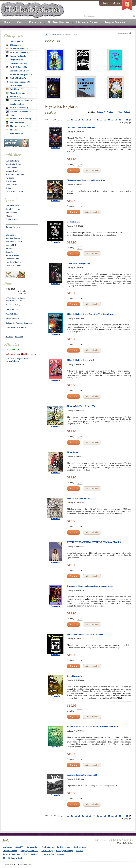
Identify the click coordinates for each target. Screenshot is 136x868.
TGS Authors (14, 45)
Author (9, 188)
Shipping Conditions (29, 851)
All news (9, 337)
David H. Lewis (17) (17, 67)
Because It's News (13, 249)
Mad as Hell (11, 245)
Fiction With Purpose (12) (21, 75)
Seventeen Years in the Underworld (82, 775)
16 (79, 120)
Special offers (11, 212)
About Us (19, 847)
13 (68, 120)
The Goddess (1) (15, 123)
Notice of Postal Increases (54, 854)
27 (120, 120)
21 (98, 120)
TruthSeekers (11, 185)
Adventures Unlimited (15, 174)
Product (110, 112)
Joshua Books (11, 168)
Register (117, 3)
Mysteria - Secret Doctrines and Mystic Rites (86, 180)
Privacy (80, 851)
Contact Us (35, 22)
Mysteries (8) (14, 97)
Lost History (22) (15, 89)
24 (109, 120)
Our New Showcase (58, 22)
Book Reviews (80, 847)
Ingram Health (12, 171)
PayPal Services (64, 847)
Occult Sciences (74, 222)
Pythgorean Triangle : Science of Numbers (85, 634)
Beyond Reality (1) (16, 56)
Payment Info (33, 847)
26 (116, 120)
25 (112, 120)
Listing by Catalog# (64, 851)
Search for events (13, 209)
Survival (12, 115)
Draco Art (10, 252)
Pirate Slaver (73, 452)
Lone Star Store (12, 259)
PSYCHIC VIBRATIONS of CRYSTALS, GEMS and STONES (94, 542)
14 (72, 120)
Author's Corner (10, 851)
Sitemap (9, 216)
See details (55, 148)
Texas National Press (14, 192)
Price (120, 112)
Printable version (123, 34)
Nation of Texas (12, 255)
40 (127, 120)
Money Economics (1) (17, 93)
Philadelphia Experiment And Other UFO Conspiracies (90, 314)
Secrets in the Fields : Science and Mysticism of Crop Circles (93, 727)
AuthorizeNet (48, 847)
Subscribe (19, 337)
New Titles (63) (16, 41)
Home (7, 22)
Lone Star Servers (13, 266)
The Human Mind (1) (17, 126)
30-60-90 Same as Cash (13, 858)
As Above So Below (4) (18, 52)
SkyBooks (10, 178)
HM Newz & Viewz (14, 242)
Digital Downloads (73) (20, 71)
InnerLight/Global (13, 164)
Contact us (7, 847)
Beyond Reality (57, 34)
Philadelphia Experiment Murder (81, 360)
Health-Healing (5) (16, 78)
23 (105, 120)
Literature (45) (16, 86)
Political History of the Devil (79, 498)
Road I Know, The (75, 676)
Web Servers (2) (17, 134)
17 (83, 120)
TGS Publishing (12, 161)
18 (87, 120)
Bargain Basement (13, 227)
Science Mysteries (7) (17, 108)
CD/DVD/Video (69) (18, 63)
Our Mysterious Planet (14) (20, 100)
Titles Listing (47, 851)
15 (76, 120)
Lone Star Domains (14, 262)
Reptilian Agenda (13, 238)
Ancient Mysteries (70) (18, 49)
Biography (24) (16, 60)
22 (101, 120)
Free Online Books (32, 854)
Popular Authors (17, 104)
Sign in (106, 3)
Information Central (87, 22)
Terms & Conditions (11, 854)
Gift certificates (12, 206)
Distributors (11, 181)
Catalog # (101, 112)
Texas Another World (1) (18, 119)
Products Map (12, 219)
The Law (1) (13, 130)
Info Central (11, 235)
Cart (20, 22)
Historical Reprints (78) (18, 82)
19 (90, 120)
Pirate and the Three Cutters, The (81, 406)
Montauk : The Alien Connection (81, 127)
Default (127, 112)
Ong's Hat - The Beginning (78, 263)
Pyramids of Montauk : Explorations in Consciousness (90, 586)
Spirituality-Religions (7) (19, 111)
